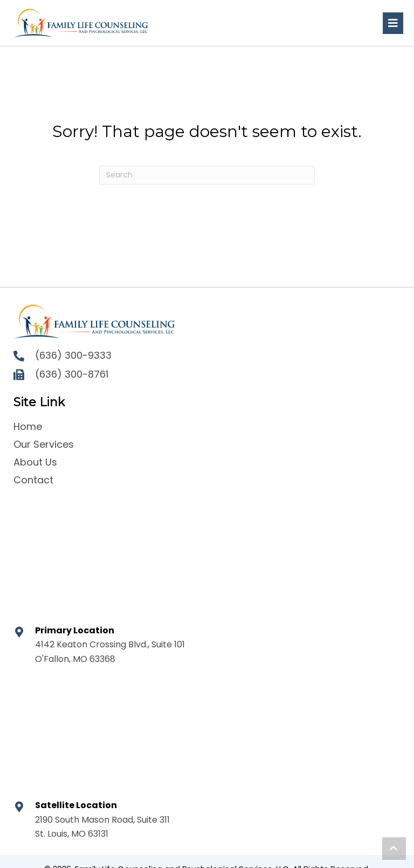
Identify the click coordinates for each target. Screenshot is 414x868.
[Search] (207, 175)
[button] (394, 849)
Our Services (44, 444)
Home (28, 426)
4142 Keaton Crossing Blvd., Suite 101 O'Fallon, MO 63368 (110, 651)
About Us (35, 462)
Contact (33, 480)
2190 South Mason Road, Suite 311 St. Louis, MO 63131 (102, 827)
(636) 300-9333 (73, 355)
